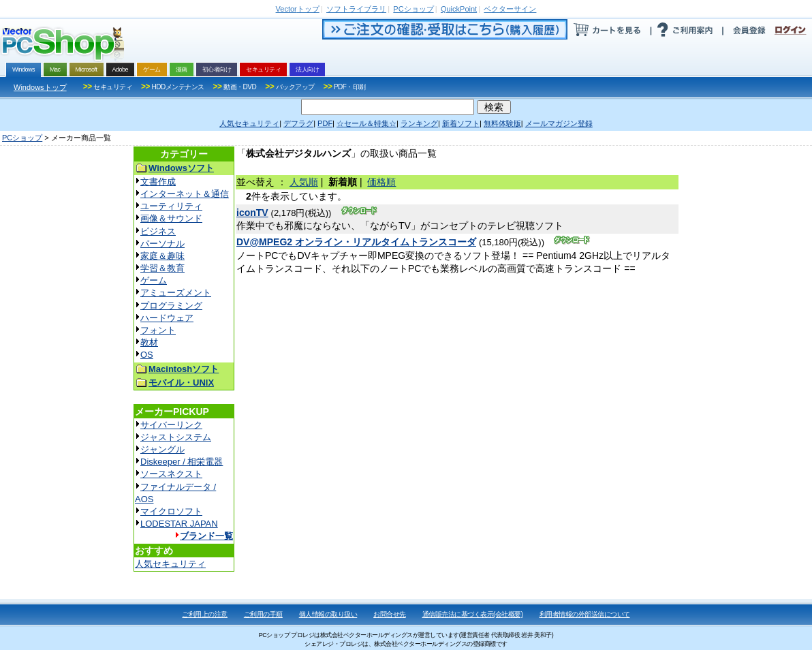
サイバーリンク (171, 425)
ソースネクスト (171, 474)
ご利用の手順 (263, 614)
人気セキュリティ (170, 564)
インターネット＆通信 (185, 194)
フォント (158, 330)
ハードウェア (167, 318)
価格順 (381, 182)
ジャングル (162, 449)
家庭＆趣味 (162, 256)
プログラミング (171, 306)
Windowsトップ (40, 87)
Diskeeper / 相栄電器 (182, 462)
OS (147, 355)
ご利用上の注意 (205, 614)
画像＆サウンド (171, 218)
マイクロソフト (171, 511)
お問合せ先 (390, 614)
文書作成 (158, 182)
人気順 (304, 182)
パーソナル (162, 244)
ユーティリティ (171, 206)
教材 (149, 342)
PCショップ (22, 138)
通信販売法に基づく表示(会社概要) (473, 614)
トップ (298, 9)
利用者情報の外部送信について (585, 614)
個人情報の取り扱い (328, 614)
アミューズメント (176, 293)
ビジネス (158, 231)
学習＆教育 (162, 268)
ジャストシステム (176, 437)
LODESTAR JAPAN (179, 524)
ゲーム (154, 280)
